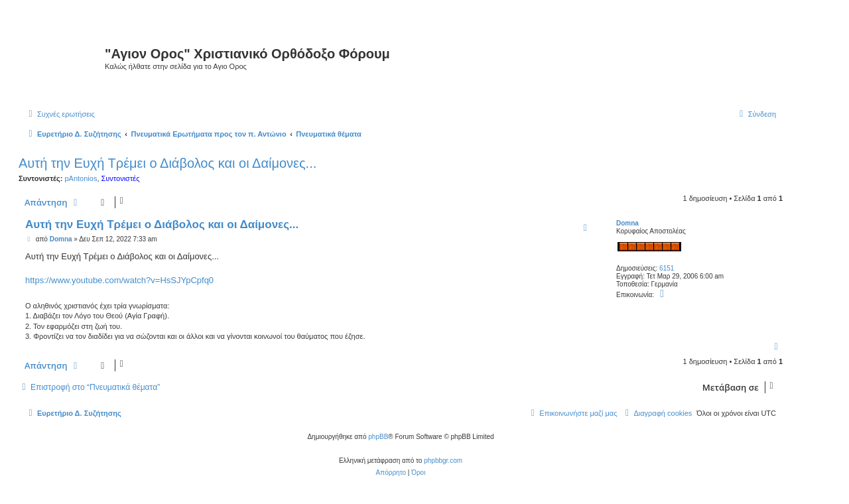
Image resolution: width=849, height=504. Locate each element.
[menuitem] (60, 114)
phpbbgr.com (443, 461)
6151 (667, 268)
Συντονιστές (121, 178)
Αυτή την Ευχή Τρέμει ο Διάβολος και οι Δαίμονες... (167, 163)
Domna (627, 223)
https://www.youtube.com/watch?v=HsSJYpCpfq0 (119, 280)
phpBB (378, 437)
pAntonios (81, 178)
